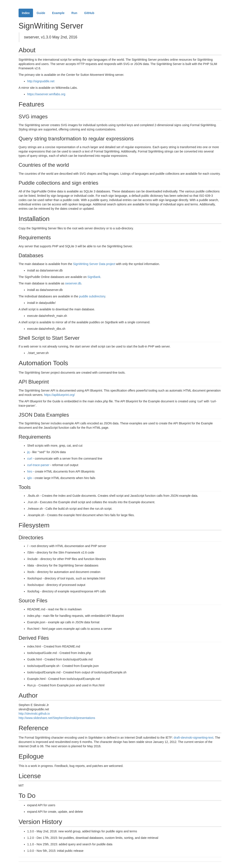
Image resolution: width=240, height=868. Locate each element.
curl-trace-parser (38, 465)
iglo (30, 478)
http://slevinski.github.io (34, 714)
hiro (30, 471)
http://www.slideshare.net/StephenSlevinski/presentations (57, 718)
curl (30, 459)
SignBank (94, 277)
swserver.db (73, 283)
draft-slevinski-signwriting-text (194, 738)
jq (28, 452)
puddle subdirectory (92, 296)
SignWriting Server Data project (94, 264)
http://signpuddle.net (41, 81)
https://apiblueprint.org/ (59, 395)
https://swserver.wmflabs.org (46, 94)
